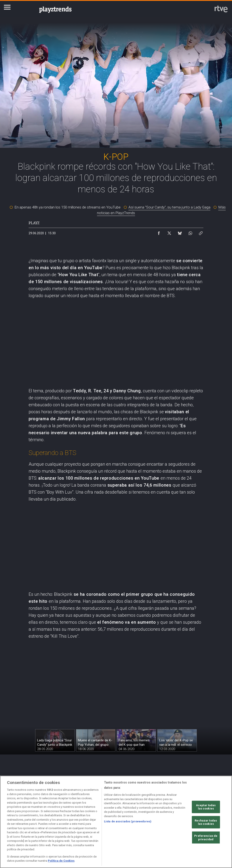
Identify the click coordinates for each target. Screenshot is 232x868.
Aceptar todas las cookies (206, 807)
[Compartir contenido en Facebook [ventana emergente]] (159, 232)
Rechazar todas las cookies (206, 822)
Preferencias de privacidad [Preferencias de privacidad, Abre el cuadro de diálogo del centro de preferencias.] (206, 838)
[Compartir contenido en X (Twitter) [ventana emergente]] (169, 232)
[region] (116, 822)
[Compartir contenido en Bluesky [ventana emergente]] (180, 232)
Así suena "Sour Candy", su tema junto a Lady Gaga (169, 207)
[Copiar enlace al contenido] (201, 232)
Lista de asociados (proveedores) (128, 821)
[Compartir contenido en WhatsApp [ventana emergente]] (190, 232)
